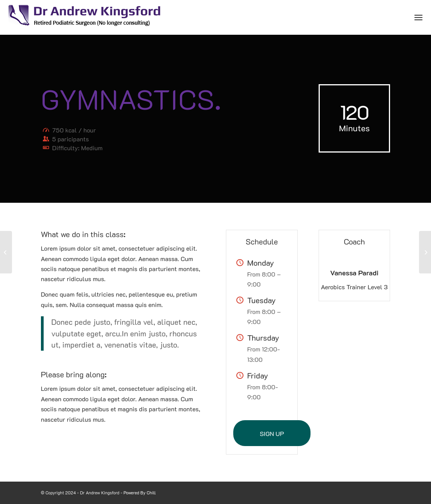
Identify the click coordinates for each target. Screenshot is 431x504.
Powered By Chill (140, 493)
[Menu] (418, 17)
